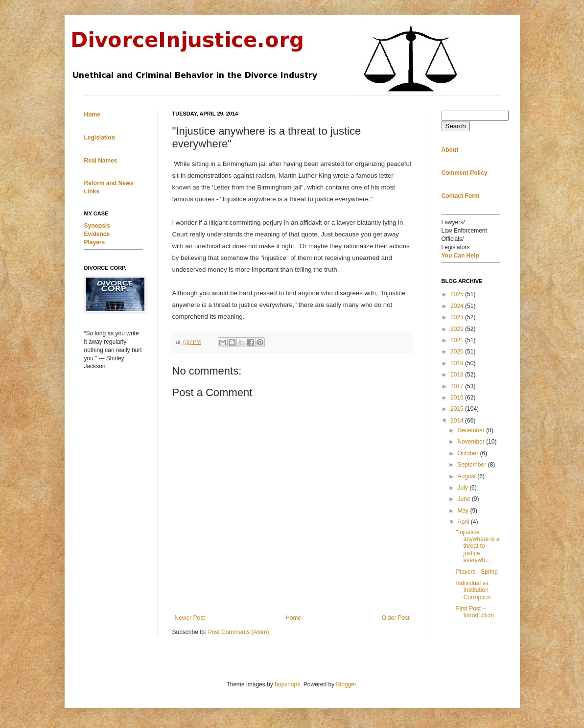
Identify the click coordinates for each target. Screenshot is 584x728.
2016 (458, 398)
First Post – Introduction (475, 612)
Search (456, 126)
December (472, 430)
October (468, 453)
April (464, 522)
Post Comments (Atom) (239, 632)
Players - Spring (477, 572)
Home (293, 618)
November (472, 442)
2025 (458, 294)
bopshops (287, 684)
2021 (458, 340)
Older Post (396, 618)
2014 (458, 421)
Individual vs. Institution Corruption (473, 590)
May (464, 511)
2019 (458, 363)
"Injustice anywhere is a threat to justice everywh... (478, 546)
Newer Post (190, 618)
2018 (458, 375)
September (472, 465)
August (467, 476)
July (463, 488)
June (464, 499)
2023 (458, 317)
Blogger (346, 684)
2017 (458, 386)
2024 (458, 306)
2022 (458, 329)
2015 (458, 409)
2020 (458, 352)
